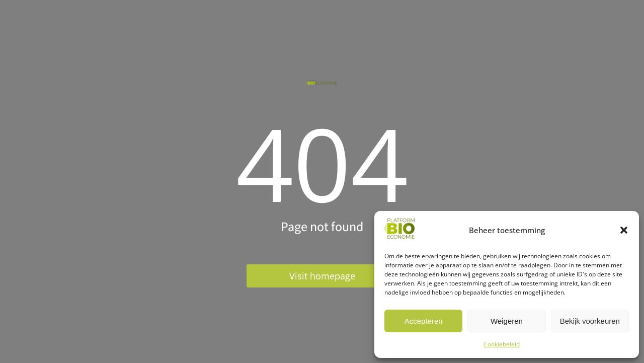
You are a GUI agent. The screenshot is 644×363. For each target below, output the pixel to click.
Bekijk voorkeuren (590, 321)
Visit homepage (322, 276)
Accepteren (424, 321)
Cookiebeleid (502, 344)
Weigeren (507, 321)
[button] (624, 230)
